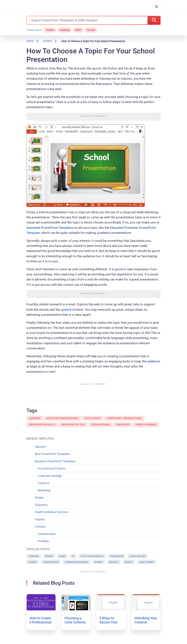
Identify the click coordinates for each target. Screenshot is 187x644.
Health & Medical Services (51, 512)
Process (91, 30)
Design (39, 498)
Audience (35, 418)
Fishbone (34, 556)
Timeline (50, 30)
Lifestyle (40, 527)
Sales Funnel (146, 562)
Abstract (40, 447)
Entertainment (47, 534)
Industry (40, 519)
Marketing (44, 490)
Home (30, 41)
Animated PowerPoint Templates (50, 228)
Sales (62, 556)
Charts (129, 562)
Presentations (101, 425)
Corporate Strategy (50, 476)
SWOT (78, 30)
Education (41, 505)
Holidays (43, 541)
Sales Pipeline (138, 556)
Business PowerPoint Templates (55, 461)
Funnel (49, 556)
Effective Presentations (63, 418)
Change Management (76, 562)
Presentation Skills (42, 425)
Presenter (123, 425)
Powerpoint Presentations (124, 418)
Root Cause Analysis (92, 556)
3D (73, 556)
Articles (47, 41)
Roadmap (65, 30)
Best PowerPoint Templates (52, 454)
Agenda (33, 562)
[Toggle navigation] (156, 7)
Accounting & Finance (51, 468)
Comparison (117, 556)
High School (93, 418)
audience (154, 361)
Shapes (99, 562)
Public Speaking (146, 425)
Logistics (44, 483)
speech (66, 310)
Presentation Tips (73, 425)
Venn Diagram (51, 562)
